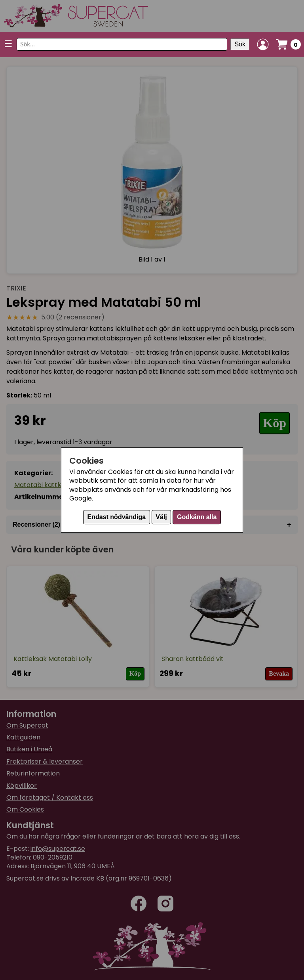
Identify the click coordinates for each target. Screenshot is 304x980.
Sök (240, 44)
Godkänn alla (197, 517)
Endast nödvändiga (117, 517)
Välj (161, 517)
